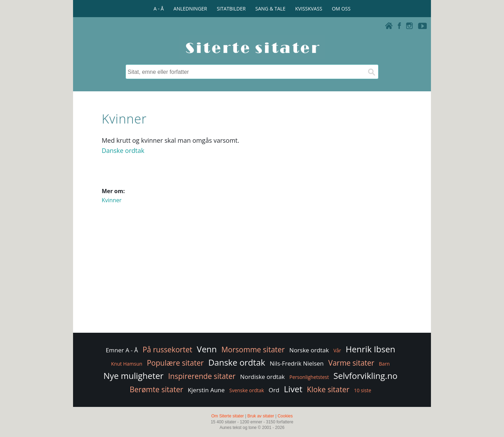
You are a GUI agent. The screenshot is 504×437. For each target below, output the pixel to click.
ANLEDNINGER (190, 9)
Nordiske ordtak (262, 377)
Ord (274, 390)
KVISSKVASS (309, 9)
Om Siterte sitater (227, 416)
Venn (207, 349)
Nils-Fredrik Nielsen (297, 363)
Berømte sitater (156, 389)
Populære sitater (175, 363)
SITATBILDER (231, 9)
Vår (337, 350)
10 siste (363, 390)
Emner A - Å (122, 350)
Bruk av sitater (261, 416)
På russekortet (167, 350)
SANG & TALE (271, 9)
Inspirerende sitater (202, 376)
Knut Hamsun (127, 364)
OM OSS (341, 9)
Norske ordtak (309, 350)
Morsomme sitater (253, 350)
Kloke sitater (328, 389)
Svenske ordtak (247, 390)
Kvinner (112, 200)
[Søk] (371, 72)
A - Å (159, 9)
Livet (293, 389)
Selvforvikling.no (365, 376)
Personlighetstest (309, 377)
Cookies (285, 416)
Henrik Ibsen (370, 349)
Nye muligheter (134, 376)
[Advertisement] (252, 275)
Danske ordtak (123, 150)
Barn (384, 364)
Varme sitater (351, 363)
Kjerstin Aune (206, 390)
